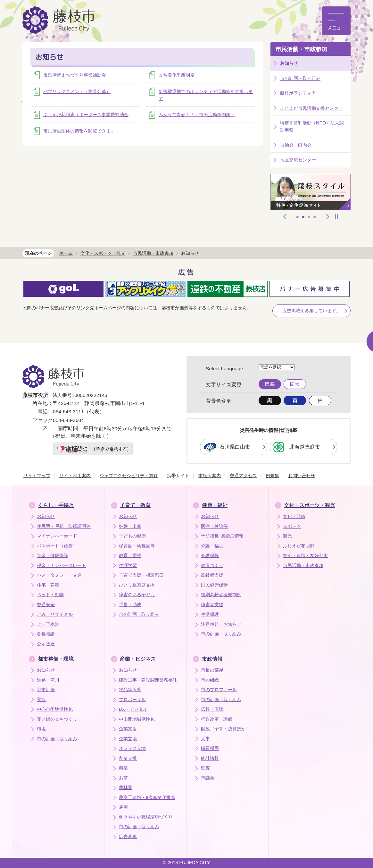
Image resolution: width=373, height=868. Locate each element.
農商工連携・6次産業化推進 (147, 798)
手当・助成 (130, 605)
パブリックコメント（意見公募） (77, 91)
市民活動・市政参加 (301, 49)
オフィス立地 (132, 748)
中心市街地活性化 (55, 709)
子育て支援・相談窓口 (141, 575)
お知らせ (46, 516)
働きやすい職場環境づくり (146, 817)
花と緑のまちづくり (57, 719)
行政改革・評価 (217, 719)
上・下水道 (48, 624)
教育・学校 (130, 556)
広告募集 (128, 837)
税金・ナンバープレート (62, 566)
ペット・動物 (50, 595)
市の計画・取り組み (300, 78)
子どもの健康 (132, 536)
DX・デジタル (133, 709)
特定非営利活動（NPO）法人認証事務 (312, 126)
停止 (336, 217)
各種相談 (46, 634)
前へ (285, 217)
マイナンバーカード (57, 536)
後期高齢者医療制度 (221, 595)
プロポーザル (132, 700)
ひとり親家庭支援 (137, 585)
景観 (41, 700)
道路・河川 (48, 680)
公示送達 (46, 644)
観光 (287, 536)
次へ (328, 217)
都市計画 (46, 690)
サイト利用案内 (75, 476)
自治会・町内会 (296, 145)
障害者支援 (212, 605)
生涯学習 (128, 566)
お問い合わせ (302, 476)
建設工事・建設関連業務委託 (148, 680)
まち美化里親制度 (177, 75)
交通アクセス (243, 476)
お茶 (123, 778)
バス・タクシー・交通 (59, 575)
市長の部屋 (212, 670)
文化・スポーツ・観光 (103, 253)
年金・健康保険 (53, 556)
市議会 (208, 778)
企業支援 (128, 729)
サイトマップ (37, 476)
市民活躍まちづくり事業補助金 (75, 75)
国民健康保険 (214, 585)
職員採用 (210, 748)
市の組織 (210, 680)
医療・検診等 (214, 526)
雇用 (123, 807)
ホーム (66, 253)
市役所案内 (210, 476)
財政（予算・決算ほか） (226, 729)
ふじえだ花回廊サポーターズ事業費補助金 (86, 115)
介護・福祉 (212, 546)
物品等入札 (130, 690)
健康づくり (212, 566)
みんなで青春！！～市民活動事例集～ (197, 115)
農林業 (126, 788)
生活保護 (210, 614)
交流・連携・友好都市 (305, 556)
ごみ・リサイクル (55, 614)
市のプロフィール (219, 690)
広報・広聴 (212, 709)
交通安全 (46, 605)
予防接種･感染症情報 (222, 536)
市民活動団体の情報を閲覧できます (79, 131)
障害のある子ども (137, 595)
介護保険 (210, 556)
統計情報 (210, 758)
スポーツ (292, 526)
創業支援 (128, 758)
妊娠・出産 (130, 526)
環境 (41, 729)
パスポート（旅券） (57, 546)
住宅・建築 (48, 585)
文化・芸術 (294, 516)
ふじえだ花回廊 (299, 546)
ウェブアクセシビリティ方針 (129, 476)
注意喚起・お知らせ (221, 624)
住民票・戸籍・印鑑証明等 (64, 526)
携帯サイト (178, 476)
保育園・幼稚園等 (137, 546)
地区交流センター (298, 160)
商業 (123, 768)
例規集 (272, 476)
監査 (205, 768)
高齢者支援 (212, 575)
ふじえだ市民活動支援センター (311, 108)
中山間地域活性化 (137, 719)
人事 (205, 739)
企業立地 (128, 739)
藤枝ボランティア (298, 93)
